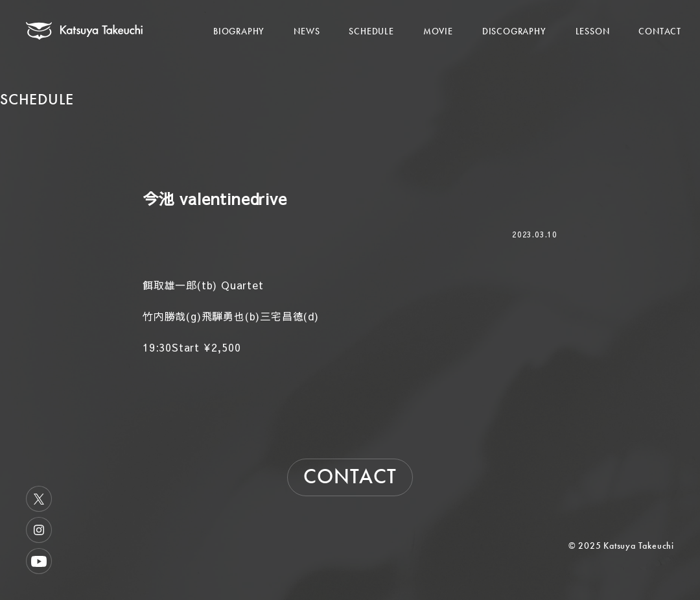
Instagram (39, 530)
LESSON (593, 31)
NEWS (307, 31)
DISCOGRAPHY (514, 31)
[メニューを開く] (666, 18)
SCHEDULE (371, 31)
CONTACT (660, 31)
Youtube (39, 561)
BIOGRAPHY (239, 31)
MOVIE (438, 31)
